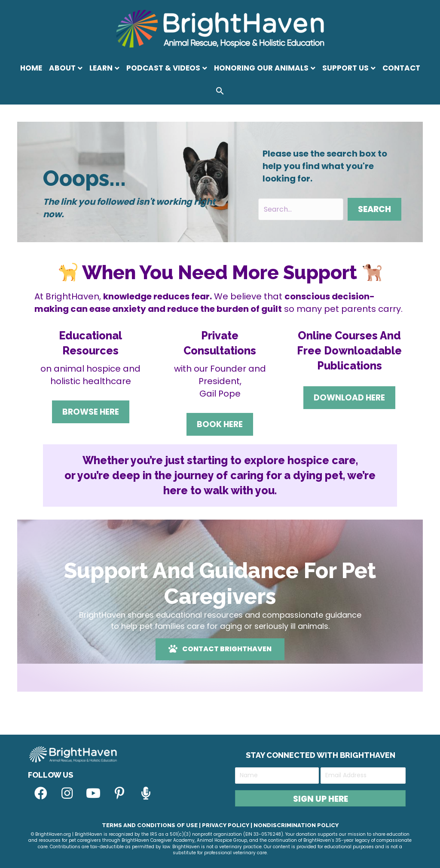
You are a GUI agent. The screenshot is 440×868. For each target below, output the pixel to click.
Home (31, 68)
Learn (101, 68)
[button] (220, 92)
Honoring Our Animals (261, 68)
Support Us (345, 68)
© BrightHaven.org (51, 834)
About (62, 68)
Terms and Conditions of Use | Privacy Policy (176, 825)
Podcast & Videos (163, 68)
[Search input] (301, 209)
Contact (401, 68)
